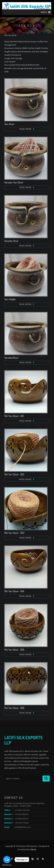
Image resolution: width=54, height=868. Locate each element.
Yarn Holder (10, 299)
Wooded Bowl (11, 358)
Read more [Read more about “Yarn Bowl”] (25, 129)
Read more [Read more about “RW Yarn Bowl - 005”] (25, 654)
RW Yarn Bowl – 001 (14, 416)
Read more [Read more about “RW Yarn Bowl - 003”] (25, 538)
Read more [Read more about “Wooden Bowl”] (25, 246)
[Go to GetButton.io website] (7, 865)
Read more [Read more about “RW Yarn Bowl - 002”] (25, 479)
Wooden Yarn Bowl (14, 182)
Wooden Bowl (11, 241)
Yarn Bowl (9, 124)
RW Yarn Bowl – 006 (14, 708)
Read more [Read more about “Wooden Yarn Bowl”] (25, 187)
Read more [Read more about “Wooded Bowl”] (25, 362)
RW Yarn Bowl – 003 (14, 533)
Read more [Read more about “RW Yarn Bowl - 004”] (25, 596)
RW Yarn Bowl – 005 (14, 650)
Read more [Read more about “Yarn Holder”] (25, 304)
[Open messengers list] (7, 860)
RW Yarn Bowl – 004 (14, 591)
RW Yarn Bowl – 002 (14, 474)
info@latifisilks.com (22, 827)
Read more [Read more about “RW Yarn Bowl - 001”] (25, 421)
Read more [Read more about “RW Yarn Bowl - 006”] (25, 713)
